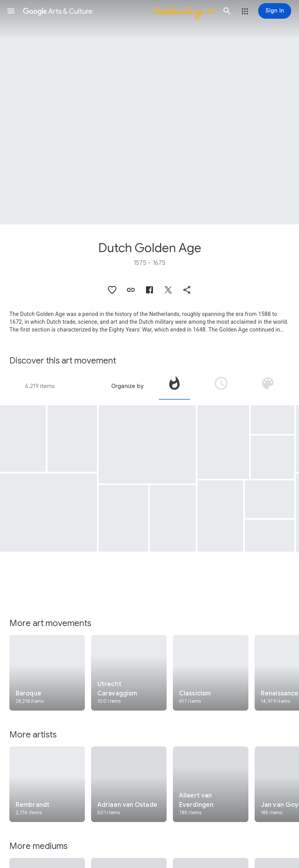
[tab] (174, 386)
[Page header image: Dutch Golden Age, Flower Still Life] (149, 112)
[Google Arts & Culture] (119, 11)
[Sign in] (275, 11)
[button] (11, 11)
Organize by (127, 386)
